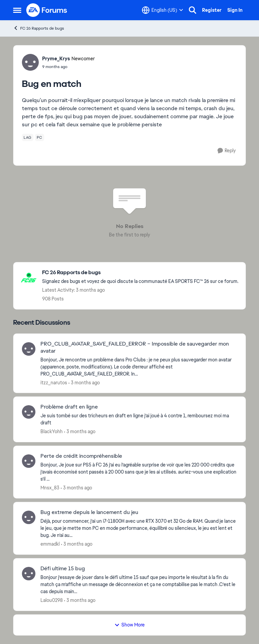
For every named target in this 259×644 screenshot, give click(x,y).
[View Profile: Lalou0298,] (29, 574)
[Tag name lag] (28, 137)
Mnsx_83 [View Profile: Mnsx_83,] (50, 488)
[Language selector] (163, 10)
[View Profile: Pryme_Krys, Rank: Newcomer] (30, 62)
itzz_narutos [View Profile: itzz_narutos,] (54, 382)
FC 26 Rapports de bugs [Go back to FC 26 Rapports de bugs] (39, 28)
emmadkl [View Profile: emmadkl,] (50, 544)
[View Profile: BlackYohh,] (29, 412)
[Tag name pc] (40, 137)
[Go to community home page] (47, 10)
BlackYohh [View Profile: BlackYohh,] (52, 431)
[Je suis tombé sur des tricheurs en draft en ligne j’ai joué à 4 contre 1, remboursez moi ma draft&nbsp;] (139, 419)
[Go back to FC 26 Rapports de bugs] (140, 273)
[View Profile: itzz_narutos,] (29, 349)
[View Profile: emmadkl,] (29, 517)
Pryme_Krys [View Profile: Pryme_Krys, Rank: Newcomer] (56, 59)
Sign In (235, 10)
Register (212, 10)
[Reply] (227, 151)
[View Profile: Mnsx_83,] (29, 461)
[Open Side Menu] (17, 10)
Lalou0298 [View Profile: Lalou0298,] (52, 600)
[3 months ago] (84, 382)
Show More (129, 625)
